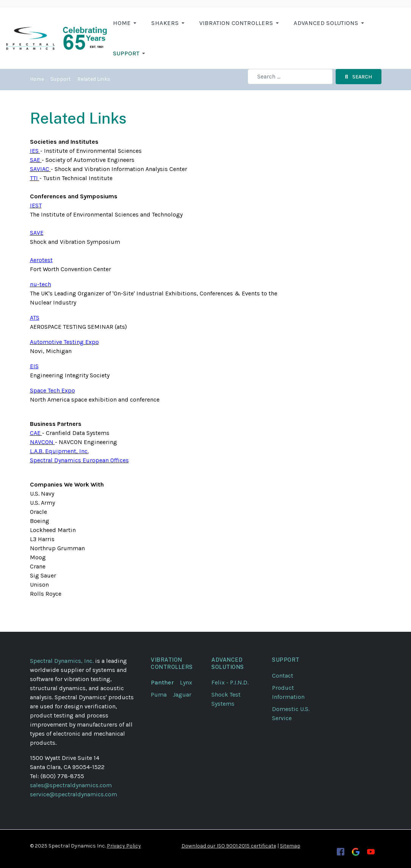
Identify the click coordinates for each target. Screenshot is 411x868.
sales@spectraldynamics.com (71, 785)
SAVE (37, 233)
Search (359, 77)
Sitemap (290, 846)
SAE (35, 160)
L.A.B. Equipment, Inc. (59, 451)
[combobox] (290, 77)
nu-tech (41, 284)
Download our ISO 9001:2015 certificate (229, 846)
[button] (126, 23)
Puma (162, 695)
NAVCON (42, 442)
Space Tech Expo (52, 390)
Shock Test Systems (226, 699)
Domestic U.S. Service (291, 713)
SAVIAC (40, 169)
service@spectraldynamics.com (73, 794)
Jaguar (182, 695)
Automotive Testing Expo (64, 342)
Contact (283, 676)
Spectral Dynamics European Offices (79, 460)
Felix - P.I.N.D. (230, 682)
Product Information (288, 692)
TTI (34, 178)
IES (34, 151)
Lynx (189, 682)
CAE (36, 433)
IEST (36, 205)
